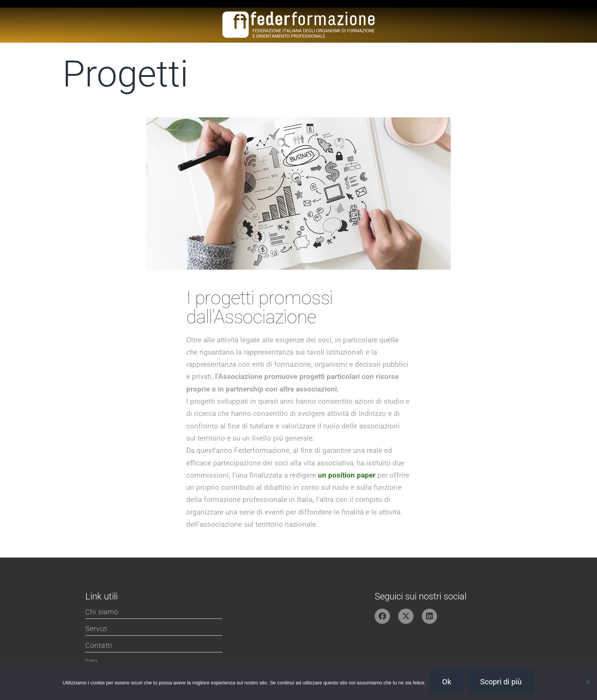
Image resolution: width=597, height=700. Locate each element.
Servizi (96, 629)
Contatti (99, 645)
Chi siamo (102, 612)
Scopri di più (501, 682)
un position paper (347, 475)
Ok (447, 682)
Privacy (91, 660)
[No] (587, 682)
